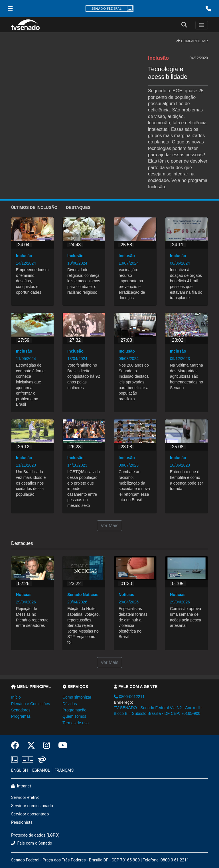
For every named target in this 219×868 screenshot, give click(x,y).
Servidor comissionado (32, 806)
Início (16, 697)
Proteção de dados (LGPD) (35, 835)
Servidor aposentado (30, 814)
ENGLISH (20, 770)
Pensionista (22, 822)
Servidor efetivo (25, 798)
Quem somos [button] (74, 716)
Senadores (21, 710)
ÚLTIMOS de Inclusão (34, 207)
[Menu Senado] (10, 9)
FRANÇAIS (64, 770)
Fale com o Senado (32, 843)
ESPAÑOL (41, 770)
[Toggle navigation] (202, 25)
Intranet (21, 786)
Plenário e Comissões (31, 704)
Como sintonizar (77, 697)
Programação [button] (74, 710)
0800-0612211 (129, 697)
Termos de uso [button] (76, 723)
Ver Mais (109, 526)
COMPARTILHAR (192, 41)
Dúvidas (70, 704)
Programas (21, 716)
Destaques (78, 207)
